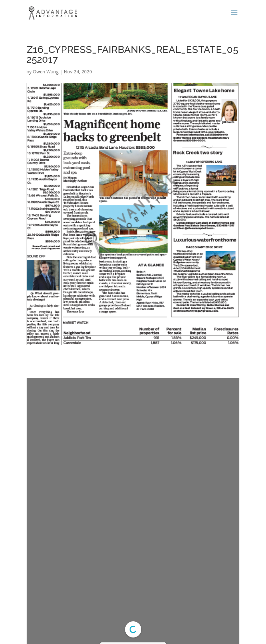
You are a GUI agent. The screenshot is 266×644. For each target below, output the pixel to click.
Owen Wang (46, 72)
